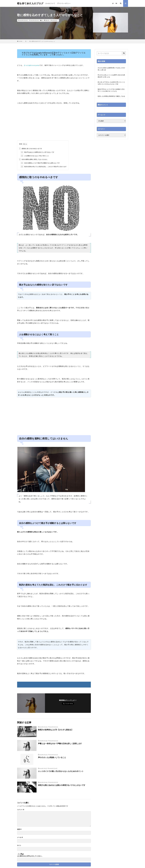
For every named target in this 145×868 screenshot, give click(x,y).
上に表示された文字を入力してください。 (30, 856)
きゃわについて (50, 3)
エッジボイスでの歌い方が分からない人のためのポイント (61, 771)
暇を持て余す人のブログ (30, 3)
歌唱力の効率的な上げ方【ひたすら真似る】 (56, 730)
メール (20, 837)
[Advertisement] (54, 125)
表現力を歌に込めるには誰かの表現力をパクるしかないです (62, 785)
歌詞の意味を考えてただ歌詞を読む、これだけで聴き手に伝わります (44, 167)
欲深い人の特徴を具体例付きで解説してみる (111, 96)
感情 (46, 20)
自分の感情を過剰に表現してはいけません (33, 159)
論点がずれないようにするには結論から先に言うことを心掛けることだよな (111, 90)
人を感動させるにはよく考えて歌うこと (35, 156)
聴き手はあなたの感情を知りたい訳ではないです (37, 152)
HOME (21, 41)
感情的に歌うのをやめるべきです (30, 149)
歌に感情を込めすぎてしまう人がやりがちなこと (42, 41)
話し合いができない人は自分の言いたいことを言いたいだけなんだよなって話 (111, 83)
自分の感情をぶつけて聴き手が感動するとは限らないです (40, 163)
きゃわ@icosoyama (32, 65)
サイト (19, 845)
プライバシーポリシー (64, 3)
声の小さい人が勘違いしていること (52, 757)
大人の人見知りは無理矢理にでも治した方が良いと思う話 (111, 69)
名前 (19, 829)
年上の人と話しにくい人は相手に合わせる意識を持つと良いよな (111, 76)
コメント (21, 810)
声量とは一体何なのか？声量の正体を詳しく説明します (60, 743)
